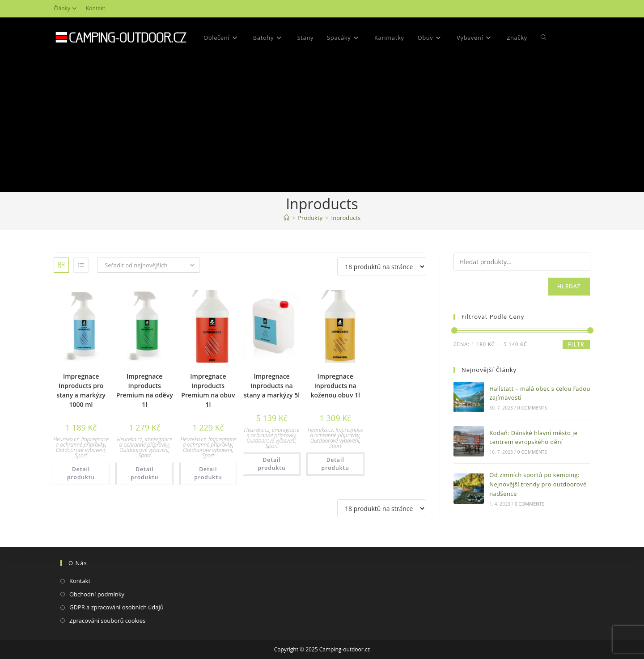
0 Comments (532, 408)
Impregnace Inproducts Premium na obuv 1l (208, 390)
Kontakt (95, 8)
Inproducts (346, 218)
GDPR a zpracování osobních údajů (117, 607)
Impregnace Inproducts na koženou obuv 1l (335, 386)
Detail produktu (81, 473)
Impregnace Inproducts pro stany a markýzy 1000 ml (81, 390)
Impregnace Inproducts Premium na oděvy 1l (145, 390)
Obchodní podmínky (97, 594)
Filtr (576, 344)
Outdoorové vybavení (80, 450)
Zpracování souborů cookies (107, 621)
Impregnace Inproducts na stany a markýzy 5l (272, 386)
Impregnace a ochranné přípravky (83, 442)
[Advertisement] (322, 125)
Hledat (569, 286)
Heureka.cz (66, 439)
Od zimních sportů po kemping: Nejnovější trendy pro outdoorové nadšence (538, 484)
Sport (81, 455)
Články (66, 8)
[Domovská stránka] (286, 218)
